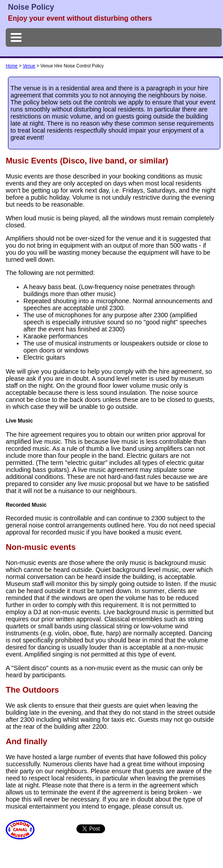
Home (12, 66)
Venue (29, 66)
